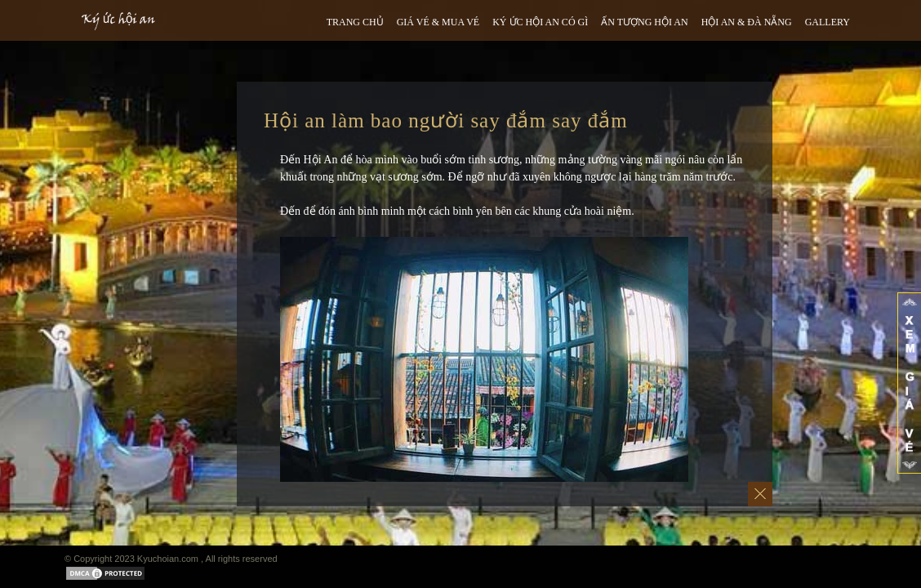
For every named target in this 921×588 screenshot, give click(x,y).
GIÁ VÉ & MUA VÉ (438, 22)
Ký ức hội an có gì (540, 22)
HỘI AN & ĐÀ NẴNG (747, 22)
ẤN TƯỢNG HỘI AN (644, 22)
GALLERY (828, 22)
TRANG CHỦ (355, 22)
